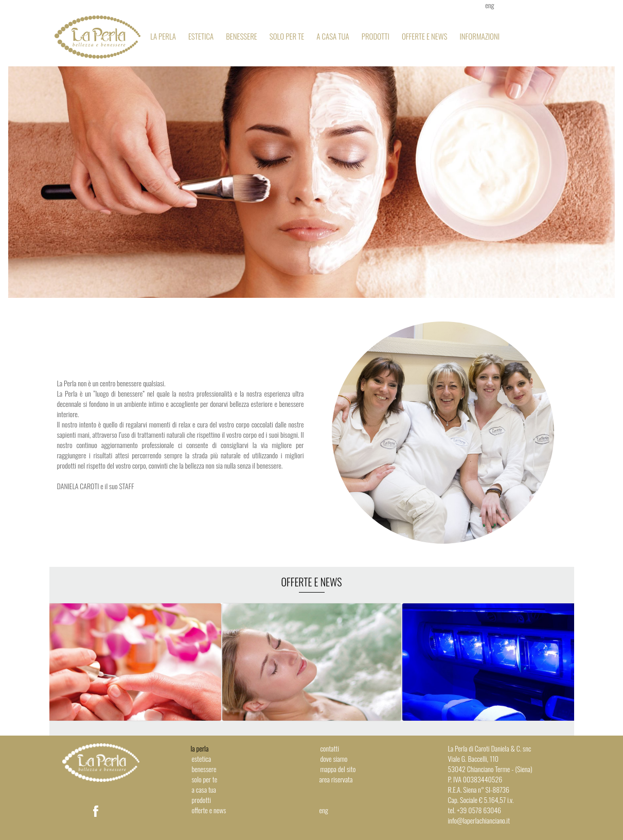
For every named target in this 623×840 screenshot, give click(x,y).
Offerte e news (425, 36)
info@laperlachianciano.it (479, 820)
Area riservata (336, 779)
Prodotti (376, 36)
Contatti (330, 748)
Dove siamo (334, 758)
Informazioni (479, 36)
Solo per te (287, 36)
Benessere (242, 36)
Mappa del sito (338, 769)
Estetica (201, 36)
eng (324, 810)
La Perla (163, 36)
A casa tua (333, 36)
